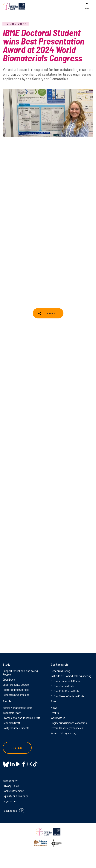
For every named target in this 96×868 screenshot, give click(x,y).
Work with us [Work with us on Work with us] (58, 718)
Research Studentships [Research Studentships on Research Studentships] (16, 695)
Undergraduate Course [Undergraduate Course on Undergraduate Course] (16, 684)
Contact (17, 748)
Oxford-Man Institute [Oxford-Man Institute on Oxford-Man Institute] (63, 686)
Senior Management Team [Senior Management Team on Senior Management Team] (18, 708)
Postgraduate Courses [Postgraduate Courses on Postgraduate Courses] (16, 690)
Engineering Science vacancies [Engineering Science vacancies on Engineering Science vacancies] (69, 723)
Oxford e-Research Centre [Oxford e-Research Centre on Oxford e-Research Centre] (66, 681)
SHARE (51, 313)
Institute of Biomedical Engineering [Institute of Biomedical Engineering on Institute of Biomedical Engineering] (71, 676)
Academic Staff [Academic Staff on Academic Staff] (12, 713)
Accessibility (10, 781)
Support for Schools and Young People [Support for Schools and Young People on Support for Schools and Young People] (20, 673)
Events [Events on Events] (55, 713)
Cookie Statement (13, 791)
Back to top (10, 810)
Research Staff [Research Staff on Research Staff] (11, 723)
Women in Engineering (64, 733)
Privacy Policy (11, 786)
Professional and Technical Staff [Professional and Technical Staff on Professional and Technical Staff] (21, 718)
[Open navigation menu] (88, 6)
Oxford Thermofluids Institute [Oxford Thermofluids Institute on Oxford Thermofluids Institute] (68, 696)
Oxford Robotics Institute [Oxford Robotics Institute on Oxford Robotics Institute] (65, 691)
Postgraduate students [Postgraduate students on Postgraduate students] (16, 728)
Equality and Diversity (15, 796)
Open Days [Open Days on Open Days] (9, 679)
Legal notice (10, 801)
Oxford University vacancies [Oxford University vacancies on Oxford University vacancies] (67, 728)
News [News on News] (54, 708)
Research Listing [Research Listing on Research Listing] (61, 671)
